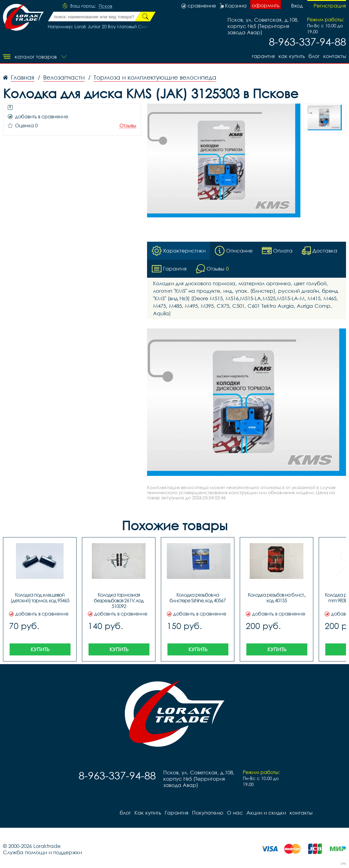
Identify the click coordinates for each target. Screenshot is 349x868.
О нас (235, 813)
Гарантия (263, 56)
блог (314, 56)
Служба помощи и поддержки (42, 852)
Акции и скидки (266, 813)
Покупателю (208, 813)
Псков (105, 6)
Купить (40, 649)
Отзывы (128, 126)
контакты (335, 56)
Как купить (292, 56)
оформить (266, 5)
